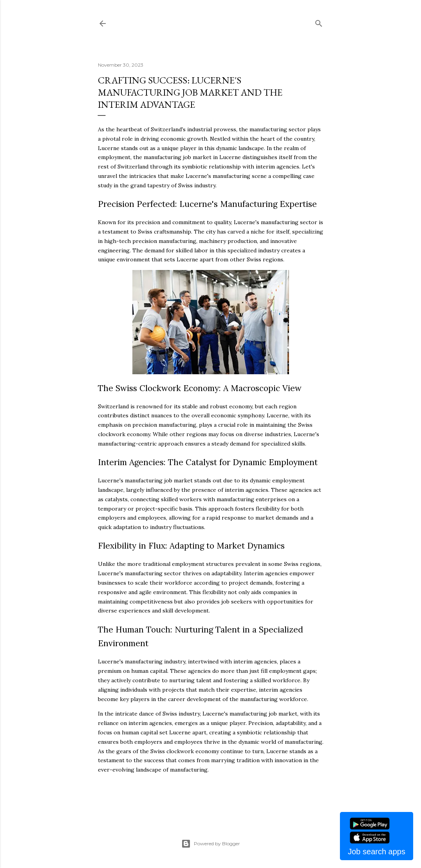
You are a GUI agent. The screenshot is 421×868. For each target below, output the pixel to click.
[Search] (319, 22)
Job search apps (377, 852)
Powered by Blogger (211, 844)
